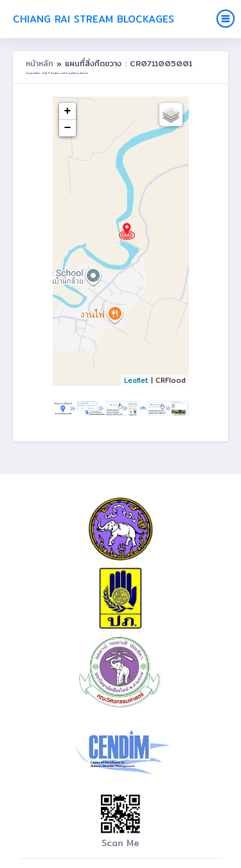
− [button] (68, 128)
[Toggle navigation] (226, 19)
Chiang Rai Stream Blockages (94, 19)
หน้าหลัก (41, 63)
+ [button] (68, 111)
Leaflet (136, 380)
